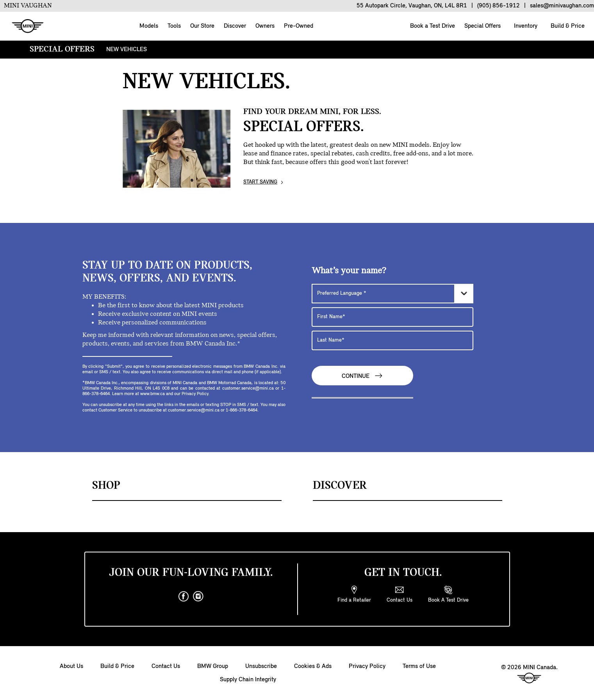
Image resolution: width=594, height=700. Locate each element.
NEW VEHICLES (127, 50)
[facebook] (184, 597)
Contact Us (166, 666)
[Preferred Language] (392, 294)
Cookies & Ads (313, 666)
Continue (362, 376)
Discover (235, 26)
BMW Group (213, 666)
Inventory (525, 26)
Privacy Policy (367, 666)
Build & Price (567, 26)
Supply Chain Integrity (248, 680)
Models (149, 26)
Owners (265, 26)
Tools (174, 26)
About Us (71, 666)
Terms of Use (419, 666)
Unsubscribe (261, 666)
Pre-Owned (299, 26)
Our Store (202, 26)
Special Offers (482, 26)
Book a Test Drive (432, 26)
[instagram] (198, 597)
